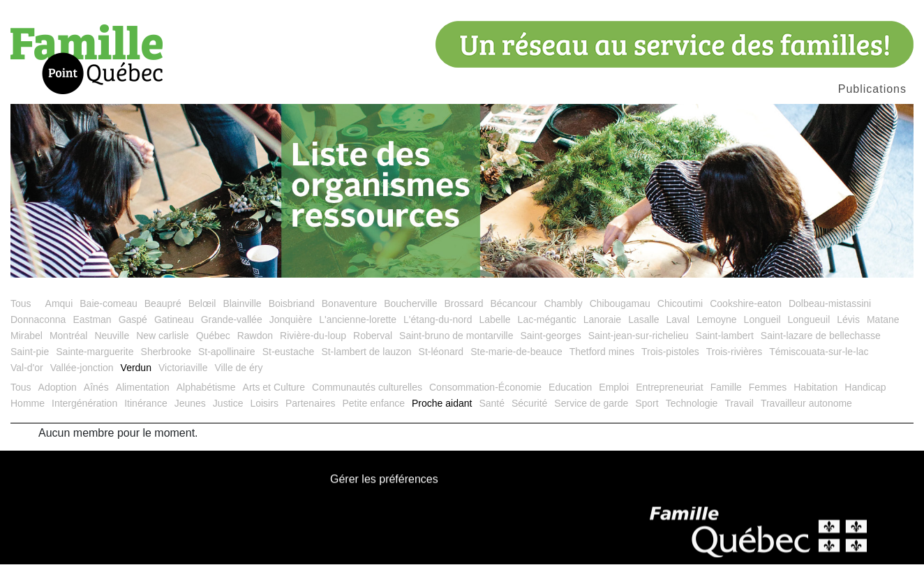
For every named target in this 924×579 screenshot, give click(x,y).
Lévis (848, 334)
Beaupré (163, 318)
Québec (213, 350)
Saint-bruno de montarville (456, 350)
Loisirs (264, 418)
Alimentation (143, 402)
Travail (739, 418)
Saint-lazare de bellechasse (821, 350)
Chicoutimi (680, 318)
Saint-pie (30, 366)
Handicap (865, 402)
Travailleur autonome (806, 418)
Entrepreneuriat (670, 402)
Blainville (242, 318)
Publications (872, 89)
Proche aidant (442, 418)
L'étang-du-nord (438, 334)
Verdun (136, 382)
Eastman (92, 334)
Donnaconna (38, 334)
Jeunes (190, 418)
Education (570, 402)
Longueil (762, 334)
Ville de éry (238, 382)
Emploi (614, 402)
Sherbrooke (166, 366)
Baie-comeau (109, 318)
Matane (883, 334)
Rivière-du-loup (313, 350)
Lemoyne (717, 334)
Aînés (96, 402)
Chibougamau (620, 318)
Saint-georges (550, 350)
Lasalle (643, 334)
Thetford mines (602, 366)
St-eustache (289, 366)
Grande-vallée (232, 334)
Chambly (563, 318)
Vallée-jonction (82, 382)
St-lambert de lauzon (366, 366)
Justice (228, 418)
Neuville (112, 350)
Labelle (494, 334)
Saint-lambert (725, 350)
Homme (28, 418)
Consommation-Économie (485, 402)
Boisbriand (292, 318)
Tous (21, 318)
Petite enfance (373, 418)
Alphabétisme (206, 402)
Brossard (463, 318)
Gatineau (174, 334)
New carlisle (162, 350)
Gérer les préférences (384, 494)
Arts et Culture (274, 402)
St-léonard (441, 366)
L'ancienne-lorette (358, 334)
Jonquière (291, 334)
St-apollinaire (227, 366)
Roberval (373, 350)
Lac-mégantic (547, 334)
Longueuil (809, 334)
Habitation (815, 402)
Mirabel (27, 350)
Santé (492, 418)
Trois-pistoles (670, 366)
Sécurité (529, 418)
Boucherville (410, 318)
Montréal (68, 350)
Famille (726, 402)
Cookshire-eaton (746, 318)
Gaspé (133, 334)
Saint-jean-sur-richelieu (639, 350)
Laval (678, 334)
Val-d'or (27, 382)
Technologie (692, 418)
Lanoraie (603, 334)
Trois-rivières (734, 366)
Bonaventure (349, 318)
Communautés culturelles (367, 402)
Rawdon (255, 350)
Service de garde (591, 418)
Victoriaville (183, 382)
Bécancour (513, 318)
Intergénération (84, 418)
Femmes (768, 402)
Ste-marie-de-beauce (516, 366)
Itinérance (146, 418)
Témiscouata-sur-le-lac (819, 366)
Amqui (59, 318)
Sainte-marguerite (95, 366)
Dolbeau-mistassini (830, 318)
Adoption (58, 402)
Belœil (202, 318)
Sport (647, 418)
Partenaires (311, 418)
